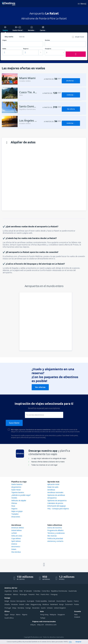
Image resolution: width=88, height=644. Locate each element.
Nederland (54, 604)
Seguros (14, 509)
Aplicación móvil (53, 484)
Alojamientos (16, 487)
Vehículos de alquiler (19, 500)
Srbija (14, 608)
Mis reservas (52, 536)
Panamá (31, 594)
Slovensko (36, 608)
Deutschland (61, 601)
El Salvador (28, 591)
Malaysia (53, 615)
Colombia (37, 591)
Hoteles (14, 498)
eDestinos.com (51, 625)
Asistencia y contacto (55, 541)
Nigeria (25, 615)
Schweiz (50, 608)
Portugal (8, 608)
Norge (61, 604)
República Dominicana (59, 591)
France (76, 601)
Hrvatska (14, 604)
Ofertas (14, 503)
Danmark (52, 601)
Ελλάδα (7, 604)
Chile (21, 591)
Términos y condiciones (56, 533)
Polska (76, 604)
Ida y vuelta (9, 37)
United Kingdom (60, 608)
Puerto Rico (45, 594)
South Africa (9, 618)
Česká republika (41, 601)
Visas (13, 506)
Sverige (28, 608)
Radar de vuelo (53, 487)
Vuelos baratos (17, 484)
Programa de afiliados (55, 530)
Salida (4, 49)
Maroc (18, 615)
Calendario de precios (55, 503)
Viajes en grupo (17, 511)
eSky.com (41, 625)
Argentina (8, 591)
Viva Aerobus (16, 552)
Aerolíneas (51, 490)
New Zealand (77, 616)
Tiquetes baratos (18, 492)
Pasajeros (48, 49)
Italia (27, 604)
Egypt (7, 615)
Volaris (14, 549)
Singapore (61, 615)
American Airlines (18, 528)
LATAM (14, 533)
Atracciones (16, 517)
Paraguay (54, 594)
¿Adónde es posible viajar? (21, 495)
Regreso (26, 49)
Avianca (14, 544)
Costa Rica (46, 591)
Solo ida (22, 37)
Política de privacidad (55, 538)
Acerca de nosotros (55, 528)
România (21, 608)
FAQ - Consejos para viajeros (58, 509)
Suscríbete (14, 423)
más (70, 642)
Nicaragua (23, 594)
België (7, 601)
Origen (4, 40)
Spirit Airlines (16, 541)
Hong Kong (44, 615)
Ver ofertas (40, 387)
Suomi (43, 608)
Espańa (70, 601)
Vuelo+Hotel (16, 490)
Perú (38, 594)
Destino (47, 40)
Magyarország (36, 604)
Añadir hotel (79, 37)
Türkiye (43, 618)
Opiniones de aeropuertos (57, 500)
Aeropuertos (52, 498)
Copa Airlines (16, 538)
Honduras (8, 594)
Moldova (46, 604)
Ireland (22, 604)
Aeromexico (16, 547)
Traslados (15, 514)
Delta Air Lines (17, 536)
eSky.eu (33, 625)
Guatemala (73, 591)
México (16, 594)
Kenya (12, 615)
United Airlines (17, 530)
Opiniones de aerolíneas (56, 495)
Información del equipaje (57, 506)
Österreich (69, 604)
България (30, 601)
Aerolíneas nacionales (55, 492)
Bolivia (15, 591)
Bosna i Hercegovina (18, 601)
